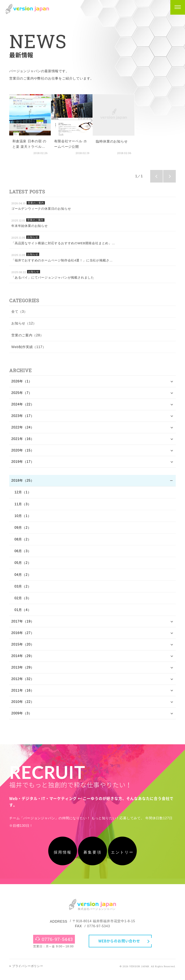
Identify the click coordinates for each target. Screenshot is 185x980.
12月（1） (23, 495)
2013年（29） (23, 671)
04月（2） (23, 577)
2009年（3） (22, 718)
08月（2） (23, 542)
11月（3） (23, 506)
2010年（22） (23, 707)
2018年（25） (23, 483)
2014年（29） (23, 659)
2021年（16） (23, 440)
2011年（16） (23, 695)
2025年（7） (22, 393)
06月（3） (23, 554)
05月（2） (23, 565)
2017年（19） (23, 624)
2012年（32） (23, 683)
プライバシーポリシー (28, 973)
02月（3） (23, 601)
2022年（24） (23, 429)
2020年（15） (23, 452)
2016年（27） (23, 636)
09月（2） (23, 530)
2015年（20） (23, 648)
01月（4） (23, 612)
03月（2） (23, 589)
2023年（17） (23, 417)
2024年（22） (23, 405)
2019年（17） (23, 464)
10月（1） (23, 518)
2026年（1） (22, 381)
